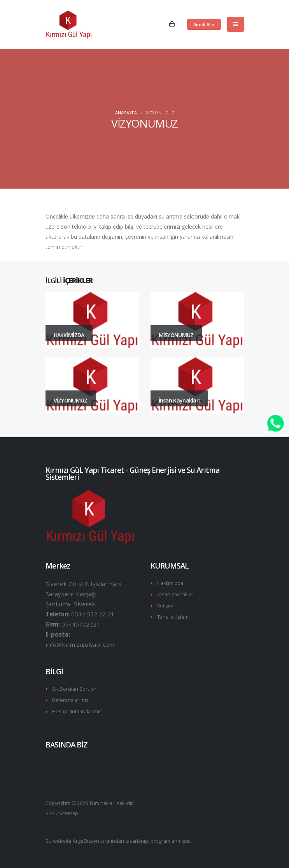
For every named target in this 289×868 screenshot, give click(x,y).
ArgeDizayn (86, 841)
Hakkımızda (170, 583)
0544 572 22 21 (93, 614)
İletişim (165, 606)
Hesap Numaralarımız (77, 711)
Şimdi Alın (204, 24)
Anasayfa (126, 113)
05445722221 (81, 624)
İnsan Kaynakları (176, 594)
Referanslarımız (70, 700)
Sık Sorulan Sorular (74, 689)
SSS (50, 813)
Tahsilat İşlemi (173, 617)
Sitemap (69, 813)
